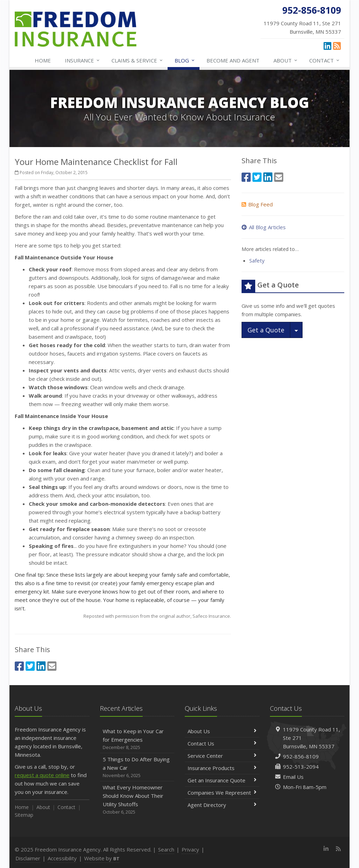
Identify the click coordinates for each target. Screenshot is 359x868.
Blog (185, 60)
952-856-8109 (301, 756)
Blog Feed (257, 204)
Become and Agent (233, 60)
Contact (325, 60)
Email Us (293, 777)
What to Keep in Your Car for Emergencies (137, 739)
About (286, 60)
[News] (337, 46)
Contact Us (222, 743)
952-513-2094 (301, 767)
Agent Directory (222, 805)
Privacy (190, 849)
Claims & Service (137, 60)
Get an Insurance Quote (222, 780)
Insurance (83, 60)
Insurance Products (222, 768)
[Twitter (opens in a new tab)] (30, 666)
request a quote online (42, 775)
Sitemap (24, 815)
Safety (257, 260)
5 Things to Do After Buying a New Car (137, 767)
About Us (222, 731)
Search (166, 849)
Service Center (222, 756)
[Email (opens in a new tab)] (52, 666)
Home (43, 60)
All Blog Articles (264, 227)
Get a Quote (266, 330)
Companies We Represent (222, 793)
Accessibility (62, 858)
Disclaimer (28, 858)
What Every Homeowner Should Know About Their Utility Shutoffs (137, 800)
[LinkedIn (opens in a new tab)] (327, 46)
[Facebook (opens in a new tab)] (19, 666)
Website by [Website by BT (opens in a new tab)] (102, 858)
